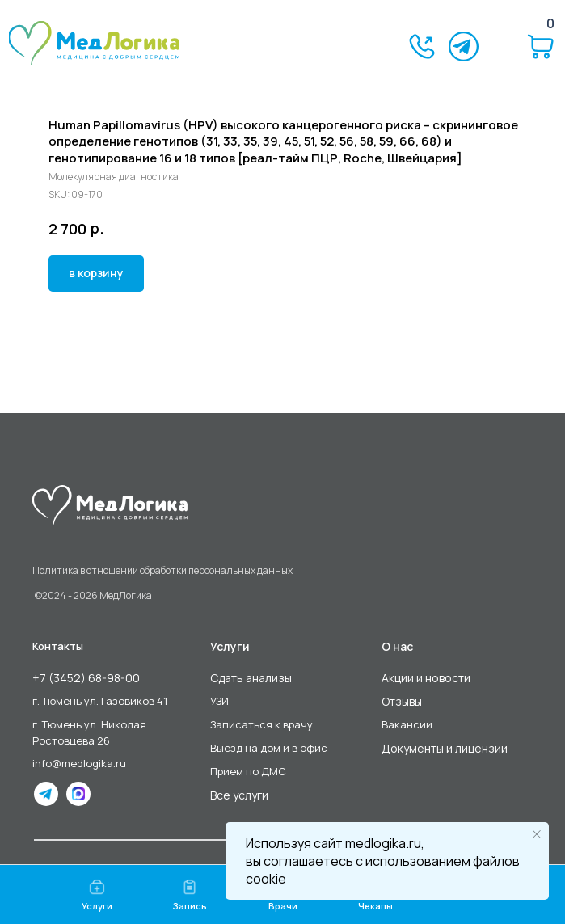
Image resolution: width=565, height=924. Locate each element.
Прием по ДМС (248, 771)
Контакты (58, 646)
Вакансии (407, 724)
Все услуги (239, 795)
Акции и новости (426, 678)
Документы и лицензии (445, 748)
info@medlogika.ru (79, 763)
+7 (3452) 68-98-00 (86, 678)
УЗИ (219, 701)
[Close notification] (537, 834)
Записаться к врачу (261, 724)
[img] (94, 43)
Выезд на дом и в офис (269, 748)
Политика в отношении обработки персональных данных (162, 570)
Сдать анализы (251, 678)
